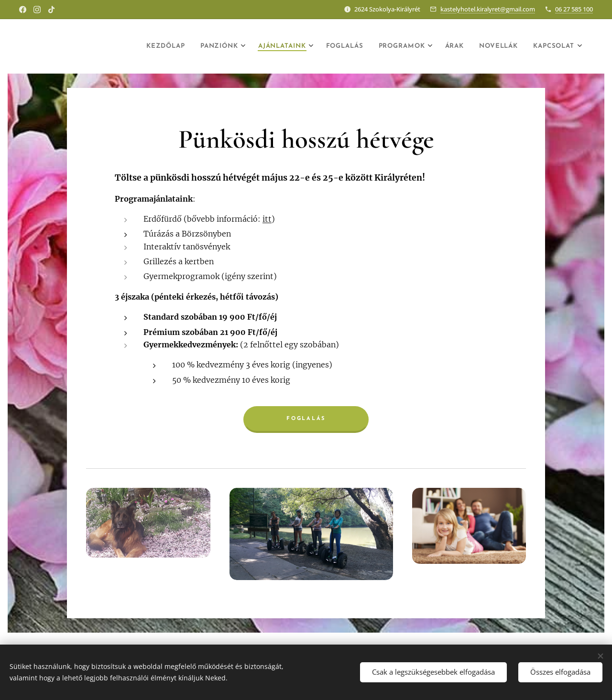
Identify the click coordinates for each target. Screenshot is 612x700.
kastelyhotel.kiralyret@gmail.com (488, 9)
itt (267, 219)
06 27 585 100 (574, 9)
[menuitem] (120, 46)
